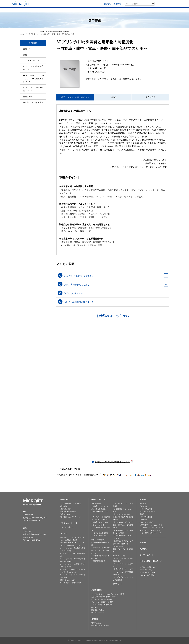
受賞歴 (142, 514)
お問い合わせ (178, 9)
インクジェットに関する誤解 (102, 599)
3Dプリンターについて (33, 60)
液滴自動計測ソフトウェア (123, 569)
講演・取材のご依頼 (67, 580)
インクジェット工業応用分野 (102, 605)
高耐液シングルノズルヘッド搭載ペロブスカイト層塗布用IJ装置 (123, 517)
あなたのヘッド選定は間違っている (104, 597)
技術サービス (42, 10)
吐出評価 (64, 506)
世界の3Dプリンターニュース (150, 525)
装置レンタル (65, 514)
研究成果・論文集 (98, 610)
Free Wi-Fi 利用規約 (147, 575)
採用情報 (117, 4)
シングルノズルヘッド (68, 527)
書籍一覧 (27, 49)
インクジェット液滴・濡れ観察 (102, 602)
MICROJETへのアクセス (148, 512)
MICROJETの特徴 (146, 509)
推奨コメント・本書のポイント (75, 97)
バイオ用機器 (96, 504)
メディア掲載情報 (146, 517)
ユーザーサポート (180, 3)
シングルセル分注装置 (100, 533)
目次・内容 (150, 97)
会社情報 (107, 4)
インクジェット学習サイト (149, 530)
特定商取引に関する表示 (33, 102)
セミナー (125, 10)
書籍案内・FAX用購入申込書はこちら (114, 462)
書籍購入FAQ (29, 96)
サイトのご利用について (148, 567)
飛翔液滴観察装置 (99, 561)
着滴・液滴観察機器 (98, 540)
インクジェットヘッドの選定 (71, 504)
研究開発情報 (104, 10)
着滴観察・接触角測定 (68, 512)
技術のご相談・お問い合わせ (151, 561)
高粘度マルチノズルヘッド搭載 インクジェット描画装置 (123, 549)
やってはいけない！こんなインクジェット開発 (108, 594)
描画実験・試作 (66, 509)
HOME (22, 10)
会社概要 (143, 504)
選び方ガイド (117, 584)
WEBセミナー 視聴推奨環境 (71, 583)
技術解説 (94, 607)
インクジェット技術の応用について (33, 68)
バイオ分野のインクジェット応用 (151, 528)
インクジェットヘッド (63, 10)
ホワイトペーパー (98, 613)
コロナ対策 (144, 520)
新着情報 (143, 542)
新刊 (25, 55)
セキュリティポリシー (148, 572)
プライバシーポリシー (148, 570)
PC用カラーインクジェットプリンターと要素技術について (34, 78)
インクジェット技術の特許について (33, 89)
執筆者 (113, 97)
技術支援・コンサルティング (71, 517)
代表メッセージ (145, 506)
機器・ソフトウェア (84, 10)
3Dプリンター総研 (146, 522)
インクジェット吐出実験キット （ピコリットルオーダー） (101, 550)
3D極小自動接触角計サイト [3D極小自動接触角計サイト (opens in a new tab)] (149, 533)
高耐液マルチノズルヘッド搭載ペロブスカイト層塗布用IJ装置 (123, 525)
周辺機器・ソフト (119, 556)
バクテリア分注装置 (100, 536)
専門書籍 (145, 10)
